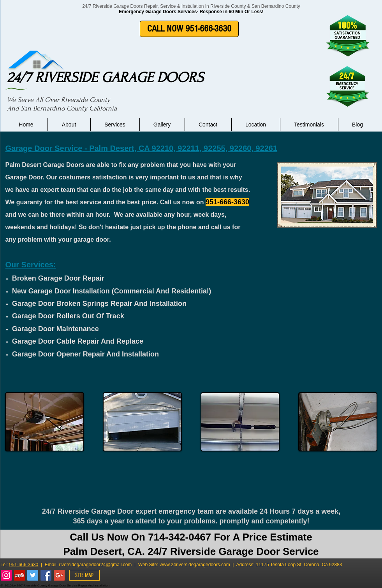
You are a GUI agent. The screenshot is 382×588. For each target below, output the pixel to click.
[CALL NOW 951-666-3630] (189, 29)
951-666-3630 (24, 565)
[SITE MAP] (84, 575)
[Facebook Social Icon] (46, 575)
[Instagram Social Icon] (6, 575)
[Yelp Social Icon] (19, 575)
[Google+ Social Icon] (59, 575)
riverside (68, 565)
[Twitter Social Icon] (33, 575)
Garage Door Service (44, 148)
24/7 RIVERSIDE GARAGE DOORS (105, 77)
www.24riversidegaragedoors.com (195, 565)
